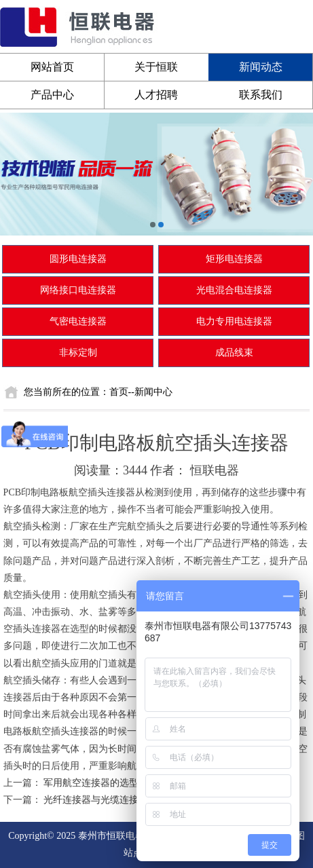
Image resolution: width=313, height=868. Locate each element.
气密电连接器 (78, 321)
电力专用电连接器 (234, 321)
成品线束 (234, 353)
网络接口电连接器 (78, 290)
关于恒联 (156, 67)
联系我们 (261, 95)
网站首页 (52, 67)
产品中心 (52, 95)
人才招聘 (156, 95)
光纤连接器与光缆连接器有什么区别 (119, 800)
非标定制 (78, 353)
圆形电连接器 (78, 259)
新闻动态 (261, 67)
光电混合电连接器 (234, 290)
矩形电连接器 (234, 259)
